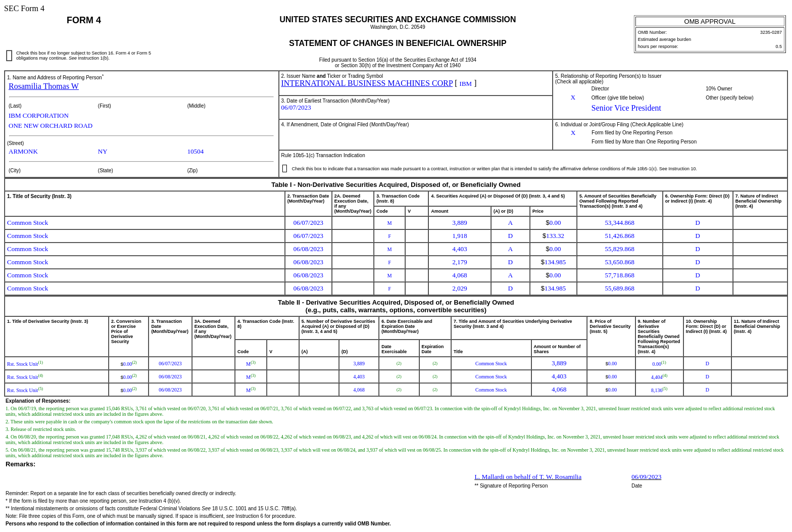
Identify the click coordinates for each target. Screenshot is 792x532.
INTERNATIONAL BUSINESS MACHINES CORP (367, 83)
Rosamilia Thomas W (44, 86)
